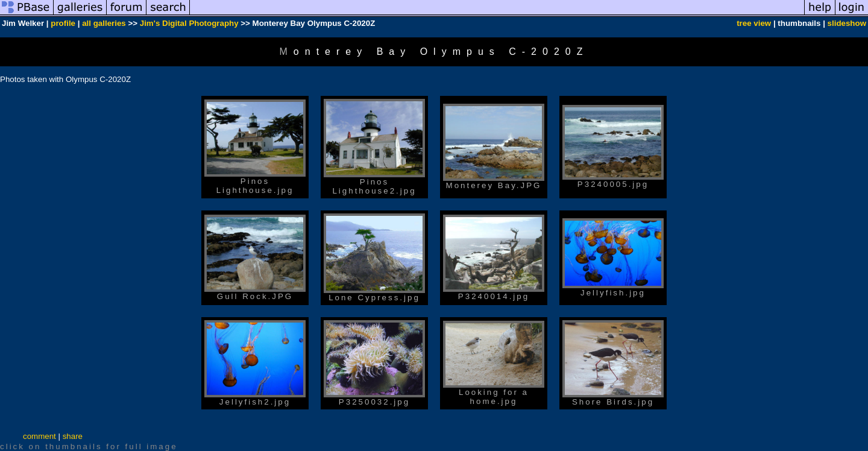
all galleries (104, 23)
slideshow (847, 23)
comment (39, 436)
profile (63, 23)
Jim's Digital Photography (189, 23)
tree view (754, 23)
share (73, 436)
